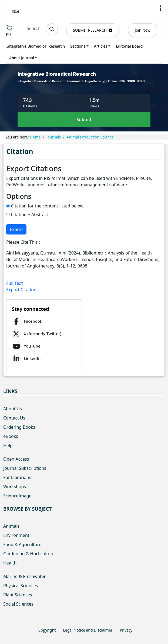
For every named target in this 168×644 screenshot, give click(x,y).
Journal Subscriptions (25, 468)
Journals (54, 137)
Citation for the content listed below (45, 206)
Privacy (126, 630)
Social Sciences (18, 604)
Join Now (143, 30)
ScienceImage (17, 496)
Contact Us (14, 418)
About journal (22, 58)
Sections (78, 46)
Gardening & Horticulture (29, 554)
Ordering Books (19, 427)
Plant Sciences (18, 595)
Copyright (47, 630)
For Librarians (17, 477)
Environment (16, 535)
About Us (13, 409)
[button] (161, 8)
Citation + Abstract (27, 214)
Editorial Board (129, 46)
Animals (11, 526)
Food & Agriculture (22, 544)
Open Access (16, 459)
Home (35, 137)
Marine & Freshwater (24, 576)
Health (10, 563)
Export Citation (21, 290)
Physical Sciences (21, 586)
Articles (101, 46)
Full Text (14, 283)
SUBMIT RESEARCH (93, 30)
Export (16, 229)
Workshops (15, 487)
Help (8, 445)
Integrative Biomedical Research (36, 46)
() (9, 31)
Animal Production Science (90, 137)
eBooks (11, 436)
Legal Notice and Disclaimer (88, 630)
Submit (84, 120)
